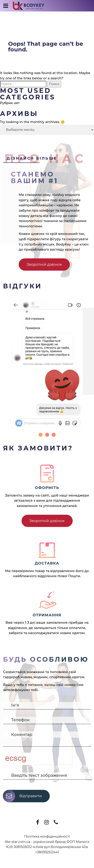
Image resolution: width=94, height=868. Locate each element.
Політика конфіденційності (47, 836)
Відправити (22, 796)
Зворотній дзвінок (44, 265)
